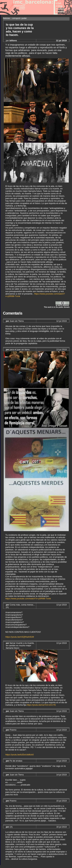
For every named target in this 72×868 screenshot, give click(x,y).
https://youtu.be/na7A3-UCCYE (41, 705)
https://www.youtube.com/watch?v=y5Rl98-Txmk (28, 599)
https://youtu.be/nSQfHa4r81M (20, 637)
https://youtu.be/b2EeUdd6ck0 (20, 755)
